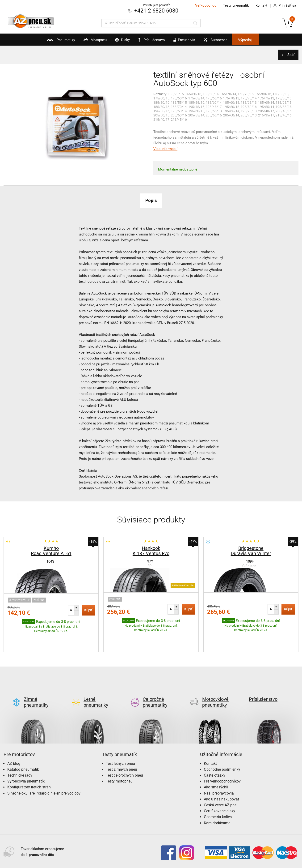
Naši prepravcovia (219, 771)
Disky (117, 42)
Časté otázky (215, 753)
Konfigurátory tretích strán (29, 765)
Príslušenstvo (154, 40)
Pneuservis (188, 42)
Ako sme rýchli (216, 765)
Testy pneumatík (234, 5)
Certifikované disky (220, 789)
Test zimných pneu (121, 747)
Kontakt (260, 5)
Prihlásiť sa (283, 6)
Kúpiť (88, 610)
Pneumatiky (47, 42)
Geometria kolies (218, 795)
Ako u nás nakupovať (222, 777)
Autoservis (223, 42)
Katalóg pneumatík (23, 747)
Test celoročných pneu (124, 753)
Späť (290, 55)
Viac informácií (165, 149)
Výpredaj (258, 40)
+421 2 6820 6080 (156, 11)
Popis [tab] (151, 200)
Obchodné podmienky (222, 747)
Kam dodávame (217, 801)
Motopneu (85, 42)
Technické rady (20, 753)
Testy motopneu (119, 759)
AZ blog (14, 741)
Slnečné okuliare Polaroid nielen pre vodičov (44, 771)
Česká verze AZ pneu (221, 783)
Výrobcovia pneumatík (26, 759)
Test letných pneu (120, 741)
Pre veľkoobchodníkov (222, 759)
